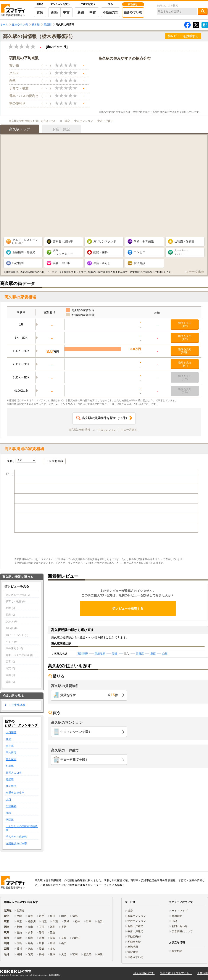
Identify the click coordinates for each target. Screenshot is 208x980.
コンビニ (139, 252)
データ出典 (196, 272)
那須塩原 (100, 654)
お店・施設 (61, 129)
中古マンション (84, 121)
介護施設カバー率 (16, 844)
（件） (102, 418)
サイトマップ (180, 911)
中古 (66, 12)
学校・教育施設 (144, 241)
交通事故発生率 (15, 793)
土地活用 (133, 947)
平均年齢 (11, 806)
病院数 (10, 820)
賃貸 (40, 12)
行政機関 (18, 263)
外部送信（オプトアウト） (176, 973)
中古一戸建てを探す (74, 760)
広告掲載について (182, 931)
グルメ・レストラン (25, 241)
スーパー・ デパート (181, 252)
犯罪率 (10, 766)
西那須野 (83, 654)
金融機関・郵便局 (24, 252)
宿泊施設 (139, 263)
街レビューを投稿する (183, 36)
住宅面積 (11, 786)
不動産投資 (134, 942)
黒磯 (115, 654)
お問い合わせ (180, 926)
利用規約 (177, 916)
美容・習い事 (61, 263)
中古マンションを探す (76, 732)
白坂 (165, 654)
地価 (9, 739)
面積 (9, 813)
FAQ (174, 921)
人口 (9, 799)
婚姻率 (10, 779)
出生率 (10, 746)
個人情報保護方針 (144, 973)
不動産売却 (110, 12)
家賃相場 (177, 951)
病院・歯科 (100, 252)
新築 (54, 12)
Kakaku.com (18, 975)
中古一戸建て (105, 121)
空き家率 (11, 759)
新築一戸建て (135, 926)
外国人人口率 (14, 773)
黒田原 (140, 654)
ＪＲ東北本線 (55, 461)
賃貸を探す (89, 695)
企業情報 (202, 973)
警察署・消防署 (63, 241)
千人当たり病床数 (16, 837)
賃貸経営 (133, 952)
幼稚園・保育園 (184, 241)
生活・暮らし (102, 263)
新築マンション (137, 916)
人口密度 (11, 732)
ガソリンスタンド (105, 241)
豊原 (153, 654)
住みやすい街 (133, 12)
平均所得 (11, 753)
